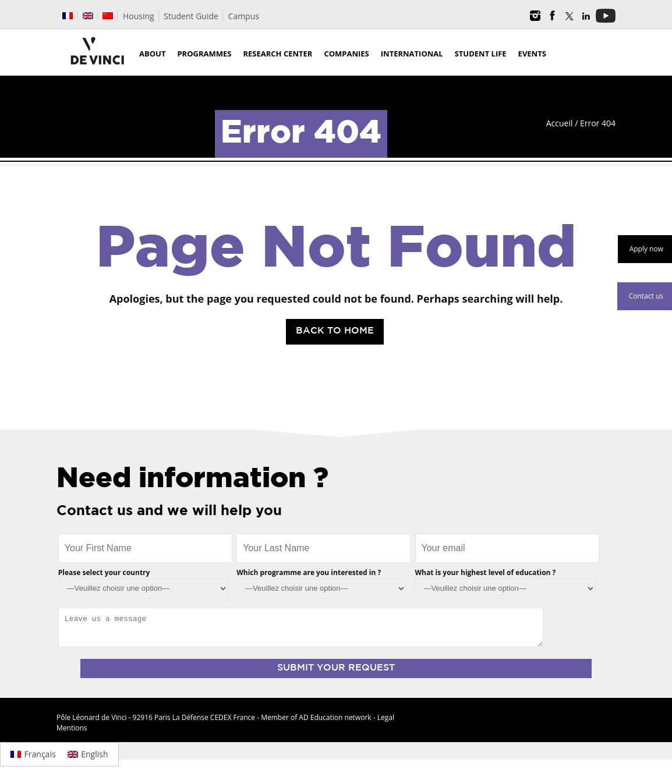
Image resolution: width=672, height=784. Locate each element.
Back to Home (335, 331)
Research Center (277, 54)
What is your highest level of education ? (486, 572)
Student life (481, 54)
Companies (346, 54)
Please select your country (104, 572)
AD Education (321, 717)
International (412, 54)
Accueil (560, 123)
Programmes (204, 54)
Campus (244, 16)
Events (532, 54)
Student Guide (191, 16)
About (152, 54)
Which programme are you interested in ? (309, 572)
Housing (139, 16)
